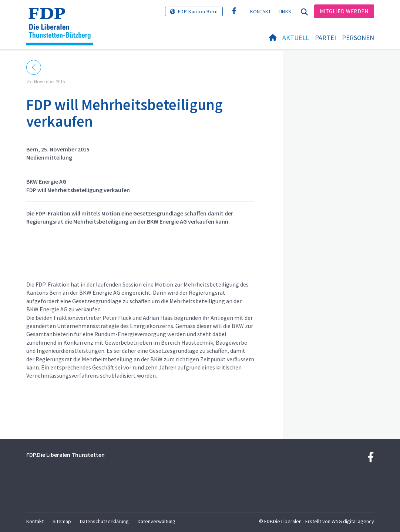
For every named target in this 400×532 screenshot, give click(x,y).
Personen (358, 38)
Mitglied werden (344, 11)
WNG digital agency (353, 521)
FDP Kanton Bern (198, 11)
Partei (325, 38)
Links (285, 11)
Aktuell (296, 38)
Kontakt (261, 11)
